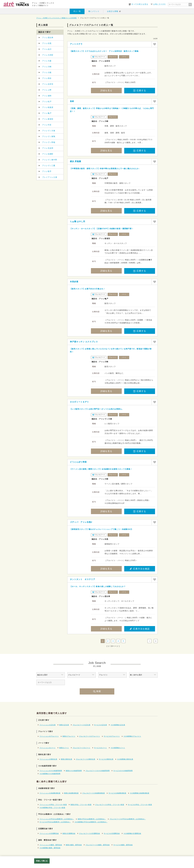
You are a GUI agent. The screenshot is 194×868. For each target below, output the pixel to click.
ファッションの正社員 (48, 725)
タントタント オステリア (83, 579)
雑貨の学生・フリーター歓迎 (81, 805)
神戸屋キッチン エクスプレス (84, 342)
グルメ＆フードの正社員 (81, 725)
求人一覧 (77, 11)
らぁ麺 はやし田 (78, 221)
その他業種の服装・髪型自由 (50, 848)
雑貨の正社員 (64, 725)
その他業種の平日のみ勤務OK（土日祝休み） (91, 822)
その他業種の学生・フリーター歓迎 (52, 808)
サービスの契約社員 (106, 759)
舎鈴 (72, 101)
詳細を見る (106, 91)
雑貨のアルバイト (69, 736)
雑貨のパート (64, 748)
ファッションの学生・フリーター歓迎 (53, 805)
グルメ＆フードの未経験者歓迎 (94, 793)
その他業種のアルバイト (132, 736)
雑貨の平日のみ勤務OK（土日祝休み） (92, 819)
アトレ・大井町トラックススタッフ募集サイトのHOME (57, 18)
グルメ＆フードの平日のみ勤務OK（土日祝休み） (128, 819)
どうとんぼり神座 (78, 462)
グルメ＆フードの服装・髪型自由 (98, 845)
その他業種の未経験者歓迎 (140, 793)
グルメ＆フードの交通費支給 (90, 833)
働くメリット (94, 11)
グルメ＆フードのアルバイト (90, 736)
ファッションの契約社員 (48, 759)
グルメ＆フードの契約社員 (85, 759)
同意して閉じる (42, 861)
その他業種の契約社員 (125, 759)
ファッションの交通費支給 (49, 833)
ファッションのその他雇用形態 (51, 771)
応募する (140, 91)
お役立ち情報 (113, 11)
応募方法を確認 (140, 569)
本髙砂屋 (74, 282)
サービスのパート (100, 748)
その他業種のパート (118, 748)
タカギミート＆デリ (79, 402)
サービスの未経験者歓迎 (117, 793)
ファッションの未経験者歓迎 (50, 793)
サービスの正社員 (100, 725)
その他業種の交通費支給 (132, 833)
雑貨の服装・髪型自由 (74, 845)
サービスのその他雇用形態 (123, 771)
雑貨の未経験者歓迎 (71, 793)
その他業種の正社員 (118, 725)
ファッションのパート (48, 748)
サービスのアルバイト (112, 736)
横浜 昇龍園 (75, 161)
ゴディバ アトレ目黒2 (81, 522)
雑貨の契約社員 (67, 759)
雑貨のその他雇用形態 (74, 771)
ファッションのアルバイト (49, 736)
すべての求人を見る (140, 4)
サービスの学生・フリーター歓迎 (140, 805)
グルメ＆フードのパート (81, 748)
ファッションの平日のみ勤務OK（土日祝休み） (57, 819)
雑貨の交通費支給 (69, 833)
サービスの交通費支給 (112, 833)
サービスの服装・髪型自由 (123, 845)
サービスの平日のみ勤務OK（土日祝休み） (55, 822)
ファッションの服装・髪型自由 (51, 845)
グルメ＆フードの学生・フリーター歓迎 (110, 805)
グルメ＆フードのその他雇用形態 (98, 771)
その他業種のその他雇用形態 (50, 774)
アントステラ (76, 44)
